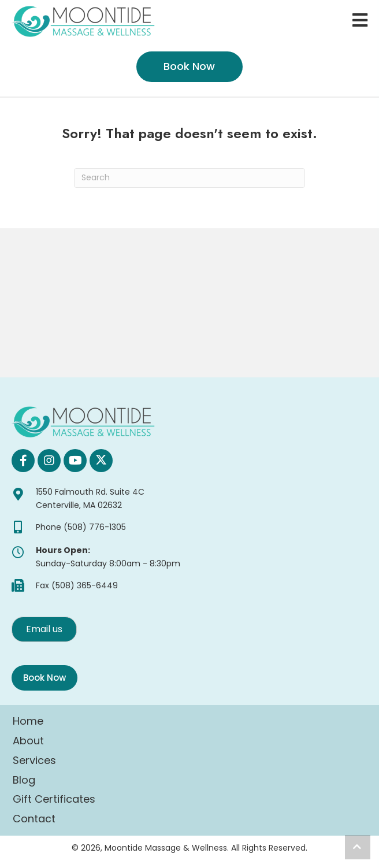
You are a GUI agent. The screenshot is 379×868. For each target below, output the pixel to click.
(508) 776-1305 (95, 527)
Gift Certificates (54, 799)
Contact (34, 819)
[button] (23, 461)
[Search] (189, 178)
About (28, 741)
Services (34, 760)
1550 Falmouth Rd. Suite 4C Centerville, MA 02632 (90, 498)
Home (28, 721)
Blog (24, 780)
